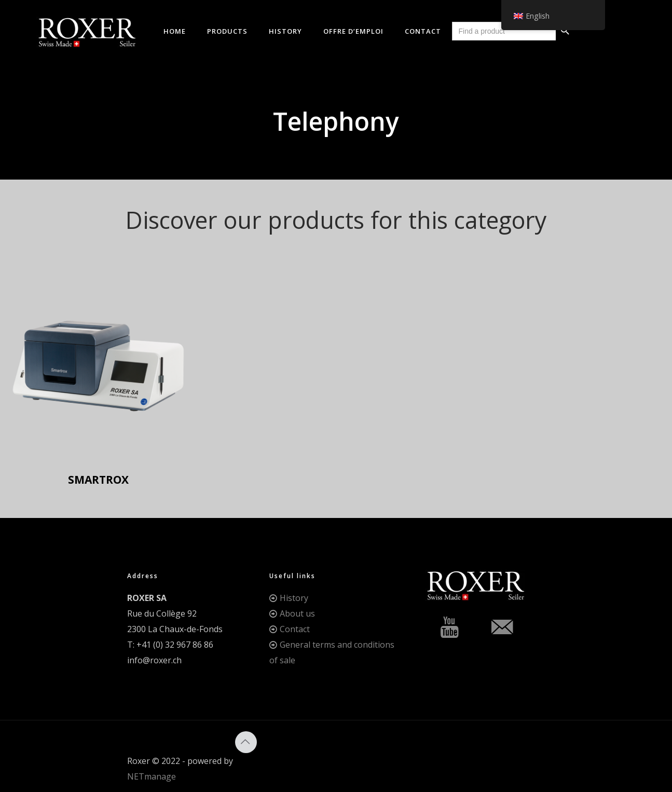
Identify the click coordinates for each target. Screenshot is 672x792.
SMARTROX (98, 480)
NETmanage (152, 776)
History (294, 598)
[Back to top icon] (246, 742)
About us (297, 613)
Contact (295, 629)
